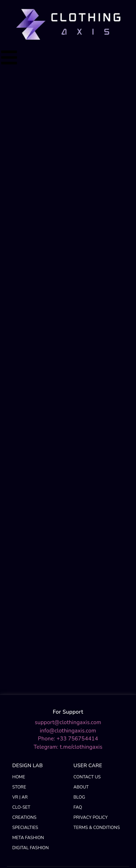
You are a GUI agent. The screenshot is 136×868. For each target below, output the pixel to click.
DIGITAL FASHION (31, 729)
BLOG (79, 679)
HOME (19, 658)
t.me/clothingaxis (81, 628)
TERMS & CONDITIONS (97, 709)
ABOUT (81, 669)
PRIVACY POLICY (91, 699)
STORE (19, 669)
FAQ (78, 689)
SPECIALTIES (25, 709)
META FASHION (28, 719)
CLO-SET (21, 689)
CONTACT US (87, 658)
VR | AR (20, 679)
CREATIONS (24, 699)
